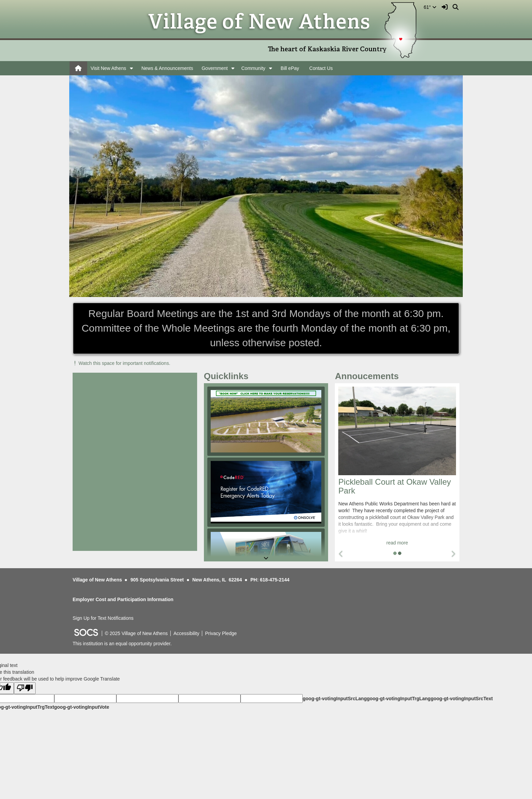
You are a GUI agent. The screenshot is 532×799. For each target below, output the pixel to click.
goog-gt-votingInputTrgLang (399, 699)
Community (253, 68)
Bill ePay (290, 68)
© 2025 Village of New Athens (136, 633)
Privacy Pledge (221, 633)
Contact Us (321, 68)
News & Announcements (167, 68)
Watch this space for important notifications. (121, 363)
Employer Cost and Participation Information (123, 599)
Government (215, 68)
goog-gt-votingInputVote (81, 707)
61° (430, 7)
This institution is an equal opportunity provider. (122, 644)
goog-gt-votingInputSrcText (462, 699)
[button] (131, 68)
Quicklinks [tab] (229, 376)
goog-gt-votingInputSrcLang (335, 699)
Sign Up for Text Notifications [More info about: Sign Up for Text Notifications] (103, 618)
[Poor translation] (25, 688)
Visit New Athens (108, 68)
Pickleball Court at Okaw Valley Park (395, 486)
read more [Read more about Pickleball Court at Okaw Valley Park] (397, 543)
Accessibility (186, 633)
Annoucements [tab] (369, 376)
